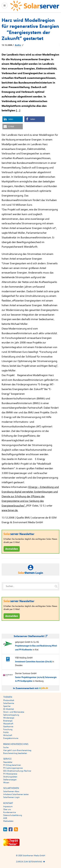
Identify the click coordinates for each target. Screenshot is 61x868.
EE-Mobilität (9, 709)
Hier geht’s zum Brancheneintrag (17, 750)
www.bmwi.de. (10, 510)
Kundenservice (10, 812)
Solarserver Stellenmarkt (30, 636)
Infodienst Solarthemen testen (16, 794)
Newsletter (8, 762)
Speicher (7, 706)
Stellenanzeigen (10, 780)
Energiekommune (11, 738)
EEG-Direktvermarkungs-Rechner (17, 771)
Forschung (8, 729)
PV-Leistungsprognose (13, 768)
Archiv (18, 45)
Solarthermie (9, 703)
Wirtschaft (8, 735)
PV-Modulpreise (10, 774)
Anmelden (12, 549)
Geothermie (8, 727)
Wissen (6, 783)
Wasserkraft (8, 724)
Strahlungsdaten (10, 777)
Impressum (8, 807)
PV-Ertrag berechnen (12, 765)
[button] (13, 119)
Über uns (7, 809)
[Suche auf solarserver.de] (56, 586)
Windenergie (9, 718)
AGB (5, 818)
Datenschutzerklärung (13, 815)
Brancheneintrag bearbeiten (15, 753)
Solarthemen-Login (11, 797)
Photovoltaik (9, 700)
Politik (6, 732)
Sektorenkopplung (11, 715)
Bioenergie (8, 721)
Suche (6, 747)
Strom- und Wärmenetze (14, 712)
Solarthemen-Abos (11, 791)
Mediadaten (8, 821)
